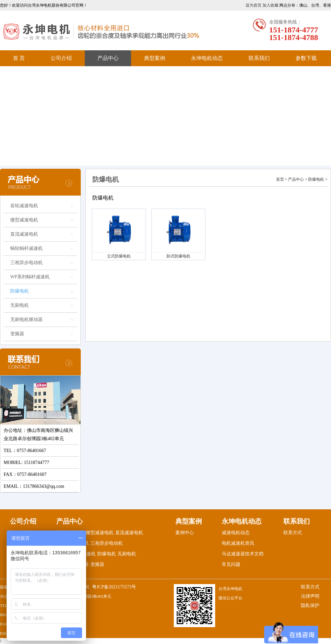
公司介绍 (61, 58)
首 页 (19, 58)
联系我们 (259, 58)
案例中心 (185, 533)
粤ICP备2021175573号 (114, 587)
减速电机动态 (236, 533)
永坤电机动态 (207, 58)
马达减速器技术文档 (243, 554)
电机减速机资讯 (238, 543)
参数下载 (306, 58)
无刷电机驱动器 (26, 320)
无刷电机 (20, 305)
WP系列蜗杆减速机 (30, 277)
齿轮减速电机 (24, 206)
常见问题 (231, 564)
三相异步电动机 (26, 263)
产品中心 (108, 58)
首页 (280, 179)
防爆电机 (20, 291)
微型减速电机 (24, 220)
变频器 (17, 334)
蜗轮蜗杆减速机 (26, 248)
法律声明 (310, 596)
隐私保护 (310, 605)
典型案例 (155, 58)
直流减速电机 (24, 234)
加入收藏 (270, 5)
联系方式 (293, 533)
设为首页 (254, 5)
